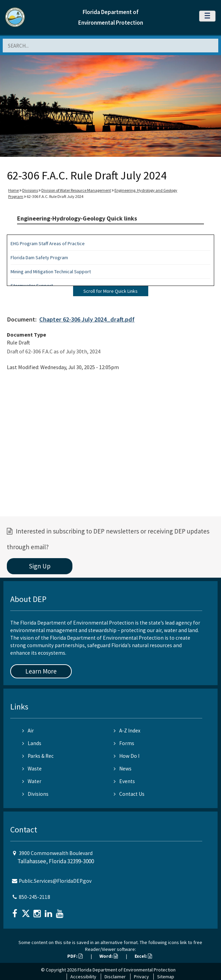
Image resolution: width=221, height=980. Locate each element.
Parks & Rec (38, 756)
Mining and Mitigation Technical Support (51, 272)
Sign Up (40, 566)
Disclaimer (115, 977)
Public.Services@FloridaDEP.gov (55, 881)
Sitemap (166, 977)
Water (32, 781)
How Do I (127, 756)
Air (28, 731)
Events (124, 781)
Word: (109, 956)
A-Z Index (127, 731)
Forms (124, 743)
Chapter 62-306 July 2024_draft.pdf (87, 319)
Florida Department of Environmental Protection (127, 970)
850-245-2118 (34, 897)
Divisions (30, 190)
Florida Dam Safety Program (39, 257)
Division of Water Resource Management (76, 190)
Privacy (141, 977)
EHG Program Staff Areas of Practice (48, 243)
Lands (32, 743)
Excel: (143, 956)
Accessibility (83, 977)
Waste (32, 769)
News (123, 769)
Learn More (41, 671)
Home (13, 190)
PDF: (75, 956)
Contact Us (129, 794)
